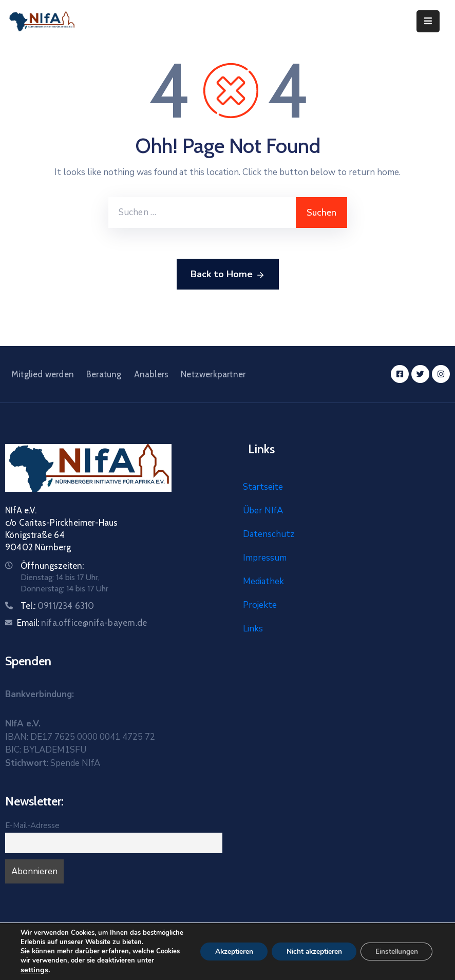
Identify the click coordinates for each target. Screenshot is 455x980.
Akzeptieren (226, 942)
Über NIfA (263, 511)
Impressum (265, 558)
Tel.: (58, 606)
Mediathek (263, 581)
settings (34, 970)
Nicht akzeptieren (309, 942)
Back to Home (228, 275)
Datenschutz (269, 534)
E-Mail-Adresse (32, 825)
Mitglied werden (43, 374)
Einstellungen (395, 942)
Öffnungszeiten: (52, 566)
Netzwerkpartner (213, 374)
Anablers (151, 374)
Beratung (104, 374)
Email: (82, 623)
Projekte (260, 605)
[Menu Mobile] (428, 21)
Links (253, 629)
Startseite (263, 487)
